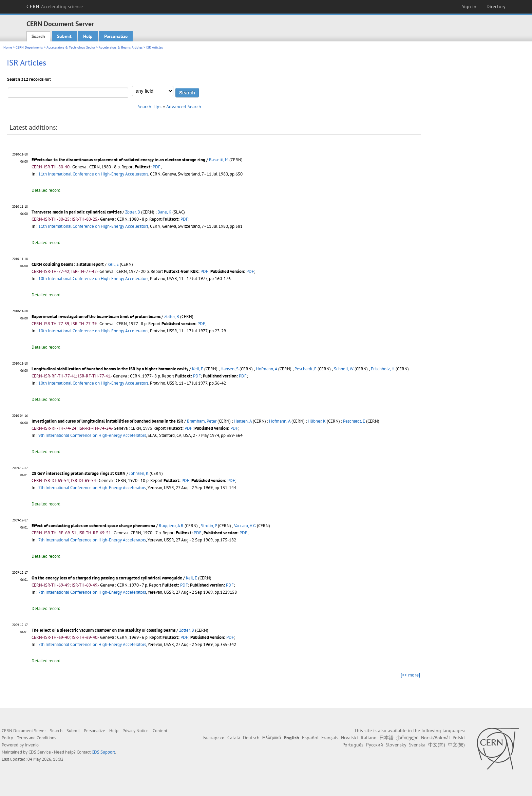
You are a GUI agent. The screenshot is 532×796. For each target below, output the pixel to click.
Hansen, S (230, 369)
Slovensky (396, 745)
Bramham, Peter (202, 421)
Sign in (469, 6)
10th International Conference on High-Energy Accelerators (93, 279)
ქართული (407, 738)
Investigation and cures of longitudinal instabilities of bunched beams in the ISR (107, 421)
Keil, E (113, 264)
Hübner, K (317, 421)
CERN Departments (29, 47)
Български (214, 738)
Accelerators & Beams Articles (121, 47)
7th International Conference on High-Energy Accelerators (92, 488)
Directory (496, 6)
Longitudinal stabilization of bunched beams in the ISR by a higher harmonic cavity (110, 369)
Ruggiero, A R (171, 526)
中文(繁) (456, 745)
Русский (375, 745)
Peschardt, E (306, 369)
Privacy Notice (136, 731)
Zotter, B (133, 212)
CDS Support (103, 752)
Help (88, 36)
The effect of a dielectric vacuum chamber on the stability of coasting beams (103, 630)
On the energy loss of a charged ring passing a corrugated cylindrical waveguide (107, 578)
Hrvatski (349, 738)
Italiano (369, 738)
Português (353, 745)
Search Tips (150, 107)
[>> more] (410, 675)
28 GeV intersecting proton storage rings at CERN (79, 473)
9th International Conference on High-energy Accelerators (92, 435)
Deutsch (251, 738)
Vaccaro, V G (245, 526)
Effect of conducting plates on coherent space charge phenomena (93, 526)
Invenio (32, 745)
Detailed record (46, 190)
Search (38, 36)
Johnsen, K (139, 473)
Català (234, 738)
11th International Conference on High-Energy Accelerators (93, 174)
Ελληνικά (272, 738)
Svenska (417, 745)
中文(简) (437, 745)
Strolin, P (209, 526)
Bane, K (164, 212)
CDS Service (40, 752)
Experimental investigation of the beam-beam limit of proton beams (96, 317)
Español (310, 738)
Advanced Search (184, 107)
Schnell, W (344, 369)
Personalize (116, 36)
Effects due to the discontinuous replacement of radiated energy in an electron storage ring (118, 160)
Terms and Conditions (36, 738)
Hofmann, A (267, 369)
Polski (459, 738)
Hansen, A (243, 421)
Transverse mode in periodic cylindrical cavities (77, 212)
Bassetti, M (219, 160)
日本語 (386, 738)
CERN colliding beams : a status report (68, 264)
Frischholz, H (383, 369)
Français (330, 738)
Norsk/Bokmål (435, 738)
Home (8, 47)
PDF (157, 167)
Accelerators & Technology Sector (71, 47)
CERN (55, 6)
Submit (64, 36)
